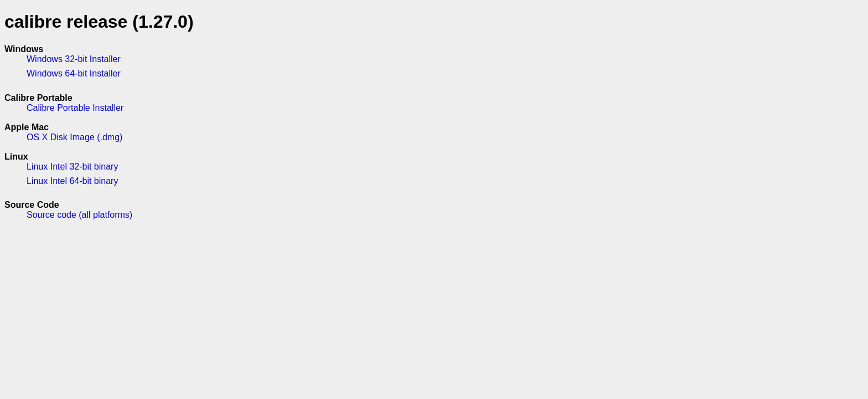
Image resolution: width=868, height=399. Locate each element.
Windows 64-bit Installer (74, 73)
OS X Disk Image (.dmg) (74, 137)
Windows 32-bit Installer (74, 59)
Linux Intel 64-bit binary (72, 181)
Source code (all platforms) (79, 215)
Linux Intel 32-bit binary (72, 167)
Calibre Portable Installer (75, 108)
